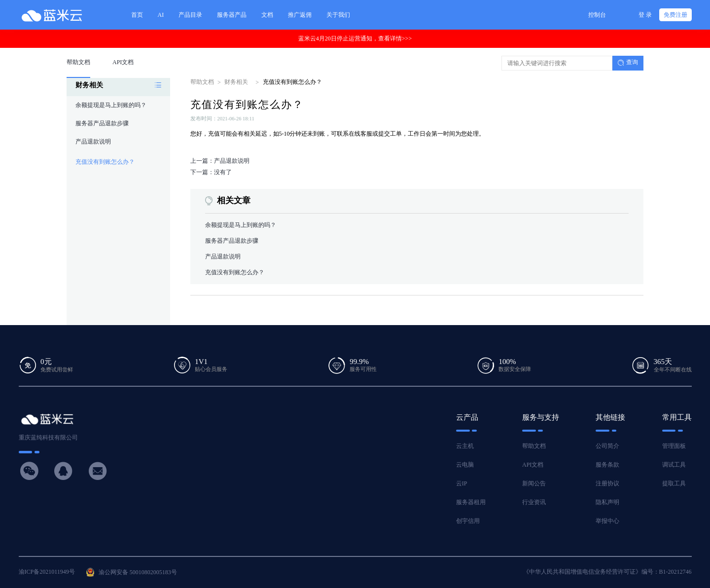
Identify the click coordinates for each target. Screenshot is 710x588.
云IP (462, 483)
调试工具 (674, 465)
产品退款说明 (93, 142)
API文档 (533, 465)
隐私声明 (607, 502)
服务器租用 (471, 502)
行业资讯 (534, 502)
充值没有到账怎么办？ (105, 162)
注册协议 (607, 483)
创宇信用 (468, 521)
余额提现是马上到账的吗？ (111, 105)
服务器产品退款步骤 (102, 123)
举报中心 (607, 521)
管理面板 (674, 446)
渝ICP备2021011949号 (47, 572)
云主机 (465, 446)
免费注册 (675, 15)
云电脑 (465, 465)
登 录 (645, 15)
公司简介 (607, 446)
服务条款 (607, 465)
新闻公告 (534, 483)
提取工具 (674, 483)
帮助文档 (202, 82)
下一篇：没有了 (211, 172)
